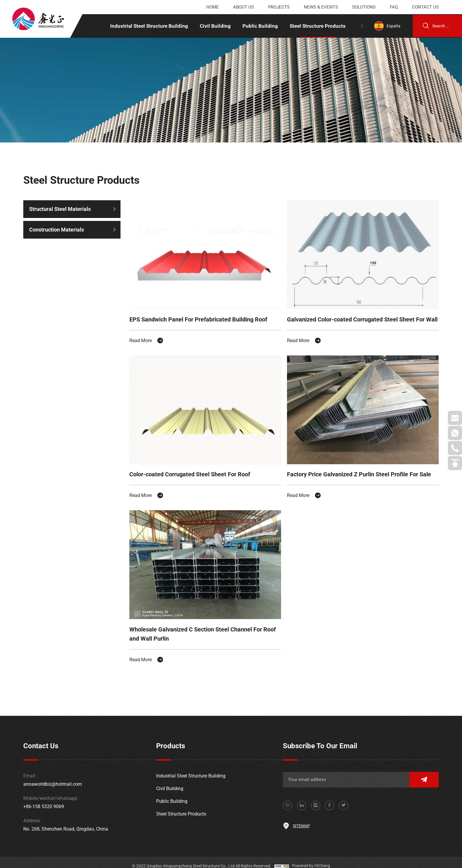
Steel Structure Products (316, 26)
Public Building (259, 26)
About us (244, 7)
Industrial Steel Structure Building (148, 26)
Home (213, 7)
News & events (321, 7)
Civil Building (214, 26)
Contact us (425, 7)
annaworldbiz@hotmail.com (53, 777)
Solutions (364, 7)
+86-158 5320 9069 (44, 799)
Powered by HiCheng (311, 859)
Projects (279, 7)
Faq (394, 7)
